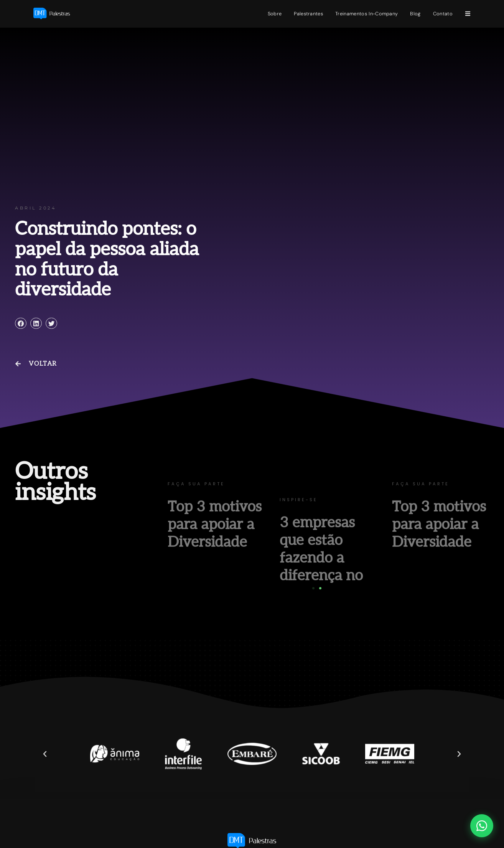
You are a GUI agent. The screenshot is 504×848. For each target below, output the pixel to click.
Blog (415, 14)
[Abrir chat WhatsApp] (482, 826)
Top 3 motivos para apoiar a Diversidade (215, 550)
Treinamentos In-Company (366, 14)
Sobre (275, 14)
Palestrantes (308, 14)
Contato (443, 14)
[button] (21, 323)
